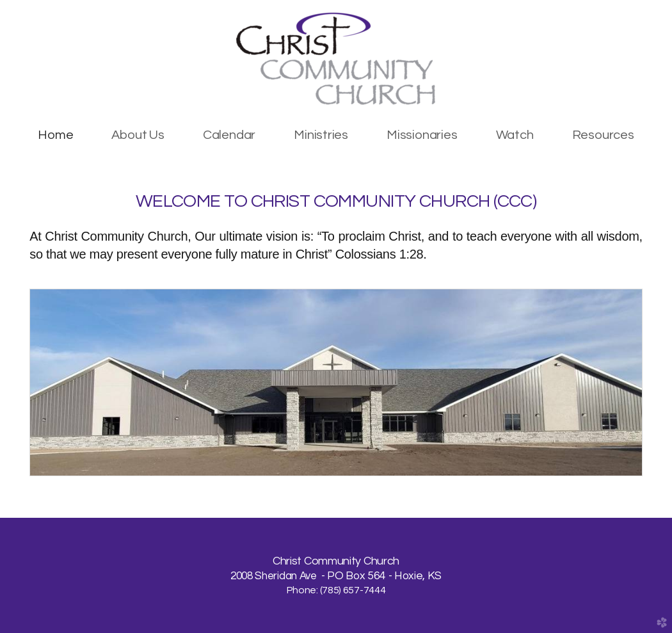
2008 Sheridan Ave (275, 576)
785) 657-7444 (354, 590)
